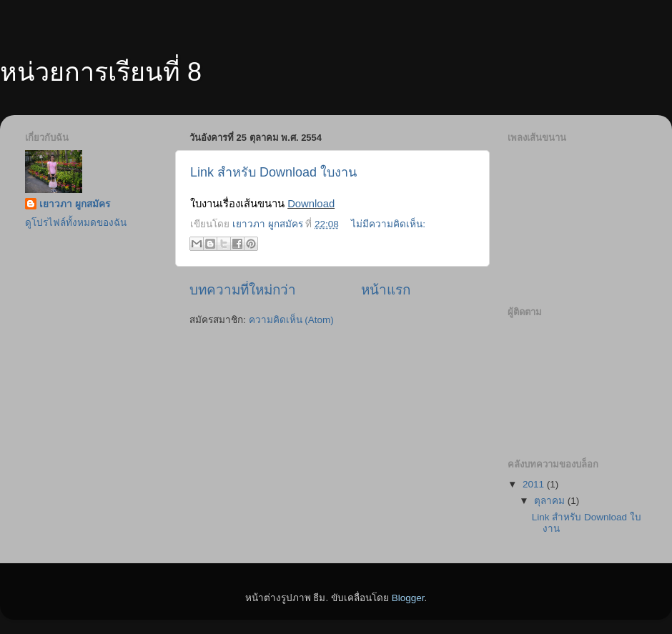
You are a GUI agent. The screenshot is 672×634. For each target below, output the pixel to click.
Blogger (408, 598)
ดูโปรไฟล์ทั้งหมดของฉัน (76, 223)
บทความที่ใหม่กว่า (243, 290)
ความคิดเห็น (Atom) (291, 320)
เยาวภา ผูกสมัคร (75, 204)
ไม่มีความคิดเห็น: (388, 224)
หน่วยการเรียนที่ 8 (101, 72)
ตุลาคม (551, 501)
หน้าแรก (386, 290)
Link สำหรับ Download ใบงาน (273, 172)
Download (311, 204)
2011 (535, 484)
